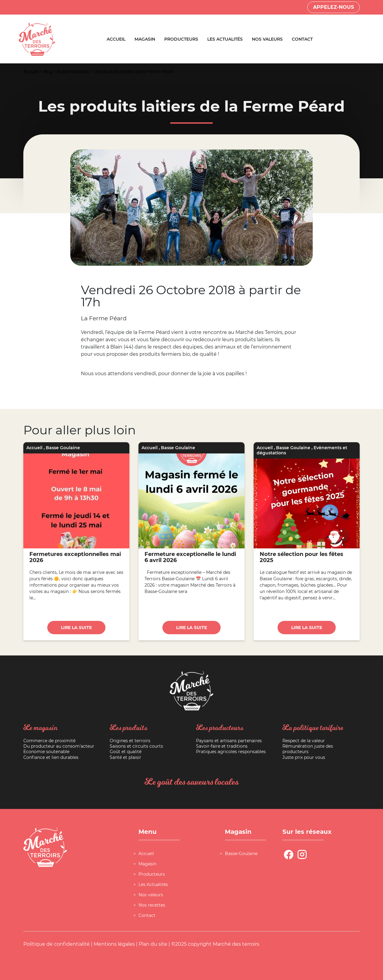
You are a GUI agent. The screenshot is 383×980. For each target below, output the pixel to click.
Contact (302, 39)
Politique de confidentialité (57, 944)
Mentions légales (114, 944)
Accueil (116, 39)
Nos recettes (152, 905)
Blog (48, 72)
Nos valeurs (267, 39)
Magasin (145, 39)
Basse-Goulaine (241, 854)
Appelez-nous (333, 7)
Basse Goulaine (73, 72)
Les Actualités (225, 39)
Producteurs (181, 39)
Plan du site (153, 944)
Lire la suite (76, 628)
